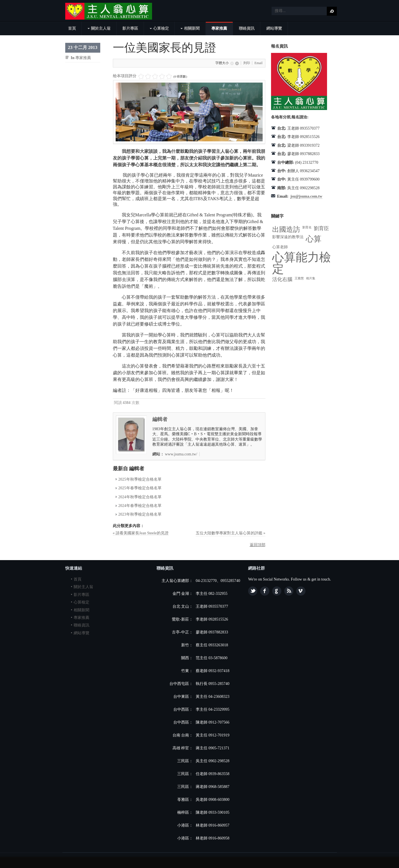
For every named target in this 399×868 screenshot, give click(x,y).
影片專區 (81, 595)
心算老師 (280, 247)
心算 (314, 239)
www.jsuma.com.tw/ (181, 454)
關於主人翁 (83, 587)
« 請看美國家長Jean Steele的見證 (141, 533)
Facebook (265, 591)
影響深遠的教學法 (288, 237)
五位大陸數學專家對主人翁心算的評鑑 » (231, 533)
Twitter (253, 591)
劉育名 (307, 227)
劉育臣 (321, 228)
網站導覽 (81, 633)
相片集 (311, 278)
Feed (289, 591)
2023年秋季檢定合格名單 (140, 514)
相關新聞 (81, 610)
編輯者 (160, 419)
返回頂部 (258, 545)
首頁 (78, 579)
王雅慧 (299, 278)
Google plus (277, 591)
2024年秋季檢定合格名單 (140, 497)
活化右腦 (282, 279)
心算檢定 (81, 602)
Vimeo (301, 591)
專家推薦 (83, 58)
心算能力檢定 (302, 263)
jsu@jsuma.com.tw (306, 196)
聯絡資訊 (81, 625)
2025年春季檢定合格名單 (140, 488)
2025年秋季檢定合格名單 (140, 479)
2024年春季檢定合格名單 (140, 506)
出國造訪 (286, 229)
